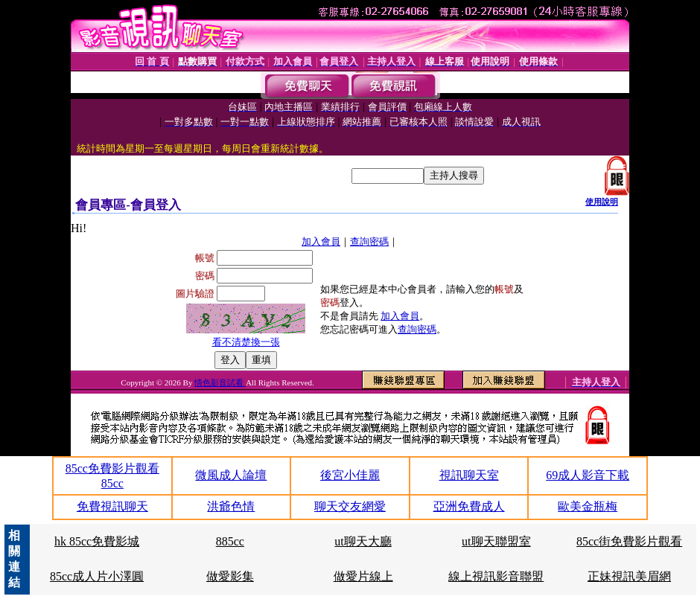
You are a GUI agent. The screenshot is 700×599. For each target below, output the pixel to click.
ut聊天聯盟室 (496, 541)
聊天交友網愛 (350, 506)
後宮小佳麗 (350, 475)
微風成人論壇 (231, 475)
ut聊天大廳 (363, 541)
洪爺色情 (231, 506)
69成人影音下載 (588, 475)
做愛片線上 (363, 576)
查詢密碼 (369, 241)
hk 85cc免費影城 (97, 541)
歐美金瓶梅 (588, 506)
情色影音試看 (220, 382)
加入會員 (321, 241)
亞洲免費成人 (469, 506)
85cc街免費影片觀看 (629, 541)
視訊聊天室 (469, 475)
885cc (230, 541)
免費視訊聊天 (112, 506)
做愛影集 (230, 576)
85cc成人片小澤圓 (97, 576)
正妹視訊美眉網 (629, 576)
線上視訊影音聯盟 (496, 576)
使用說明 (602, 202)
